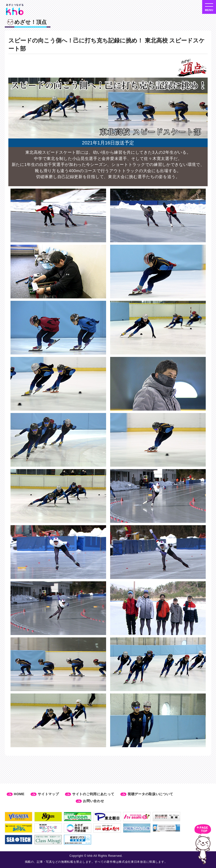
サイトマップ (48, 794)
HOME (19, 794)
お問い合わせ (93, 801)
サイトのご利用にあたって (93, 794)
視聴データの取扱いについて (150, 794)
